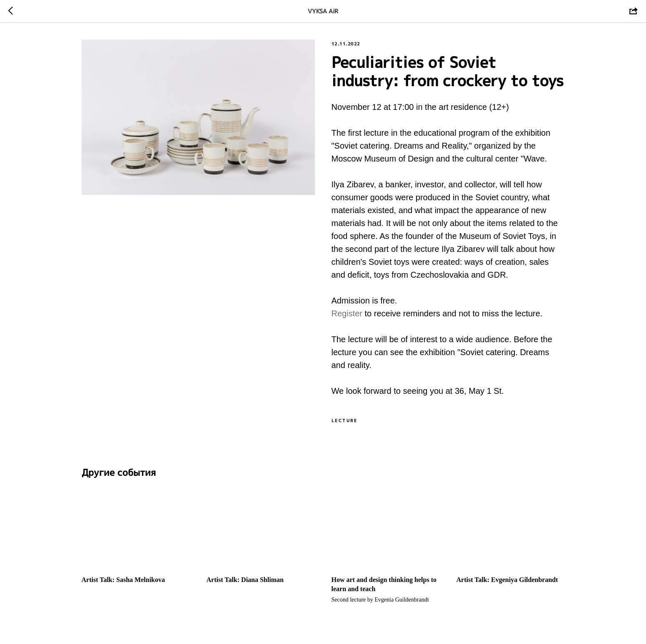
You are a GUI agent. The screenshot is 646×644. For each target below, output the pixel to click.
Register (348, 313)
